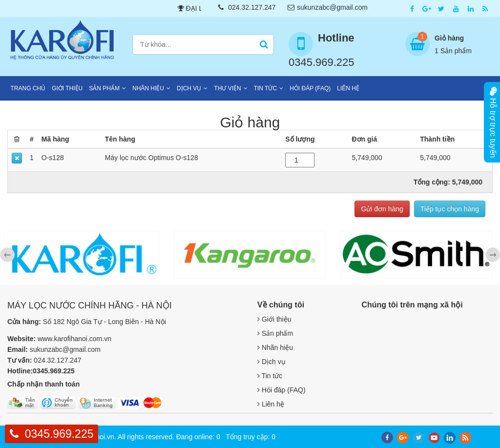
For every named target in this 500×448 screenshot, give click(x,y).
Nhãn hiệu (148, 88)
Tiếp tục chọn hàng (450, 209)
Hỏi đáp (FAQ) (310, 88)
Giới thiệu (67, 88)
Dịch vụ (189, 88)
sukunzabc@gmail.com (328, 7)
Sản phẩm (104, 88)
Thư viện (227, 88)
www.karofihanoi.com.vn (74, 339)
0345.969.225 (59, 434)
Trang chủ (28, 88)
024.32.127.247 (247, 7)
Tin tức (265, 88)
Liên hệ (348, 88)
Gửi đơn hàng (382, 209)
